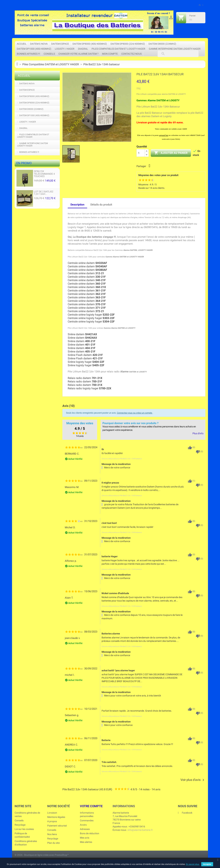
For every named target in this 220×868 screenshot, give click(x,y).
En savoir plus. (193, 864)
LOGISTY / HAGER (65, 49)
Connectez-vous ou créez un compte (135, 413)
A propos (52, 821)
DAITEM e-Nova (39, 44)
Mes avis (85, 838)
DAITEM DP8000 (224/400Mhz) (128, 44)
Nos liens (52, 834)
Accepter (207, 864)
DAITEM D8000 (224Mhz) (162, 44)
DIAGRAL (83, 49)
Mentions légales (56, 817)
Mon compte (110, 54)
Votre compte (91, 806)
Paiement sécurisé (57, 826)
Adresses (85, 829)
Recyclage (20, 825)
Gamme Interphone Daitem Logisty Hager (175, 49)
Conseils (49, 54)
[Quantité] (141, 153)
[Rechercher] (178, 54)
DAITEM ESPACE (60, 44)
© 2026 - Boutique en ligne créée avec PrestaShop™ (42, 855)
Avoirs (83, 825)
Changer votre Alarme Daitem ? (78, 54)
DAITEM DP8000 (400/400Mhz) (90, 44)
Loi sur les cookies (24, 829)
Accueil (22, 44)
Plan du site (53, 843)
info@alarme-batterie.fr (140, 830)
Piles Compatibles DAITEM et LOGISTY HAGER (118, 49)
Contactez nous (131, 54)
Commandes (87, 820)
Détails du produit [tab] (101, 205)
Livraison (52, 813)
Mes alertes (86, 842)
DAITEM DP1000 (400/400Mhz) (34, 49)
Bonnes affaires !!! (28, 54)
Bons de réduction (90, 833)
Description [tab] (77, 205)
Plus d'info (198, 433)
